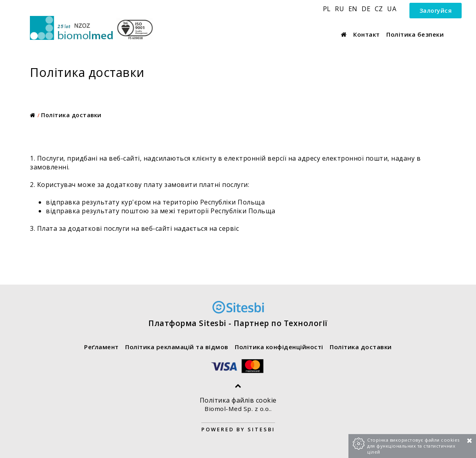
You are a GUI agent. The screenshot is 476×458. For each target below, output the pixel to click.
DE (367, 9)
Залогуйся (436, 11)
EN (354, 9)
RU (340, 9)
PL (328, 9)
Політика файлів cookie (238, 400)
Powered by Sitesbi (238, 429)
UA (392, 9)
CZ (380, 9)
